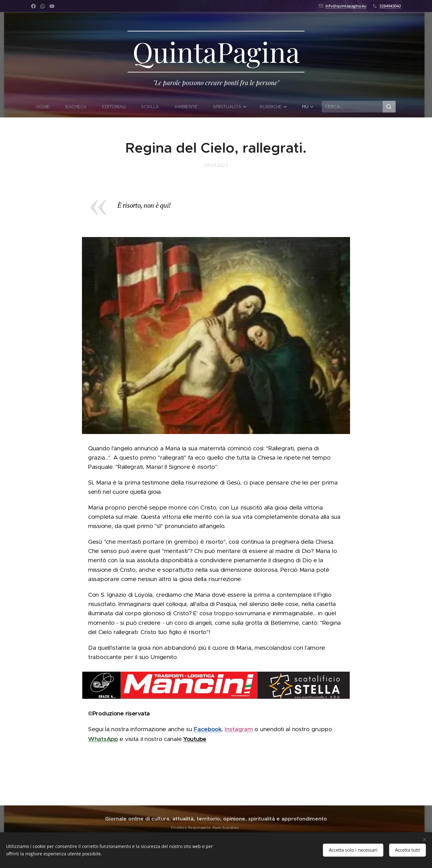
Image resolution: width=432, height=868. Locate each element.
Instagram (239, 729)
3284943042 (390, 6)
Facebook (208, 729)
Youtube (195, 739)
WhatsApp (103, 739)
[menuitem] (47, 107)
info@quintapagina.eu (346, 6)
